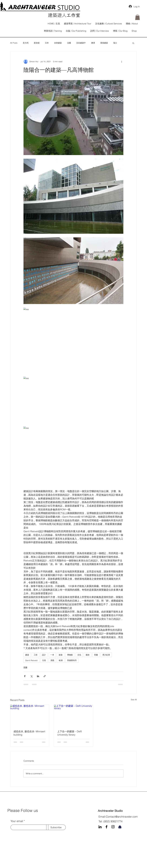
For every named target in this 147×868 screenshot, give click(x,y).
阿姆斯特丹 (72, 660)
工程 (36, 655)
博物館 (70, 655)
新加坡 (37, 43)
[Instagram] (113, 827)
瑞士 (115, 43)
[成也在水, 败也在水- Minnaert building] (30, 716)
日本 (47, 43)
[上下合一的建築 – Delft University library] (73, 716)
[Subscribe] (56, 827)
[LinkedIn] (100, 827)
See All (134, 700)
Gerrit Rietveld (31, 660)
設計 (44, 655)
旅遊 (61, 655)
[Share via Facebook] (25, 676)
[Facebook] (107, 827)
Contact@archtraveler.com (122, 817)
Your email (17, 821)
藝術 (88, 655)
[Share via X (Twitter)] (31, 676)
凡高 (44, 660)
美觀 (52, 660)
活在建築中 (81, 43)
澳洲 (93, 43)
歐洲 (61, 660)
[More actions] (122, 62)
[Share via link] (45, 676)
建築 (27, 655)
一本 (52, 655)
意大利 (26, 43)
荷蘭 (96, 655)
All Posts (14, 43)
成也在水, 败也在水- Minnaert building (29, 733)
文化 (79, 655)
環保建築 (104, 43)
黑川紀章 (106, 655)
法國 (69, 43)
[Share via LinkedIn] (38, 676)
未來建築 (58, 43)
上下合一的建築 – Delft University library (70, 733)
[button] (137, 17)
